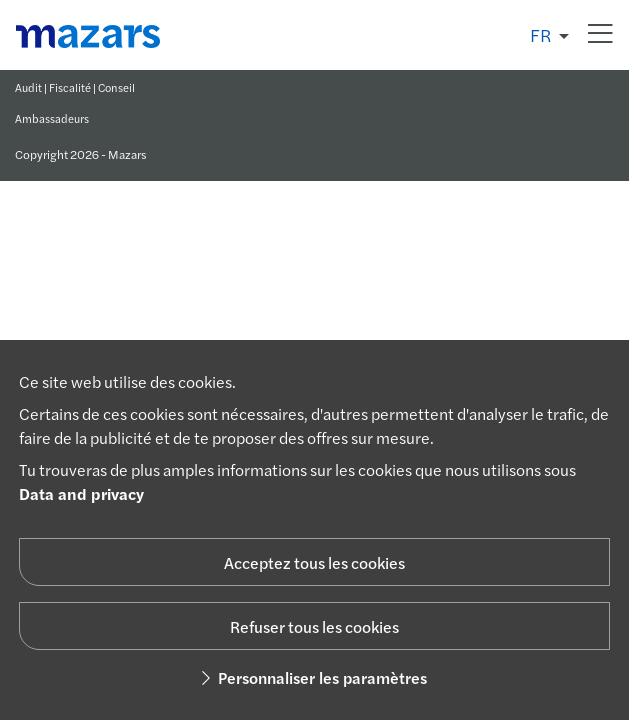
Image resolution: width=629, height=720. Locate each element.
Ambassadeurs (52, 118)
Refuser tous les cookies (314, 626)
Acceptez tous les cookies (314, 562)
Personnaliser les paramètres (314, 677)
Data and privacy (81, 493)
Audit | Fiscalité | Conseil (75, 87)
